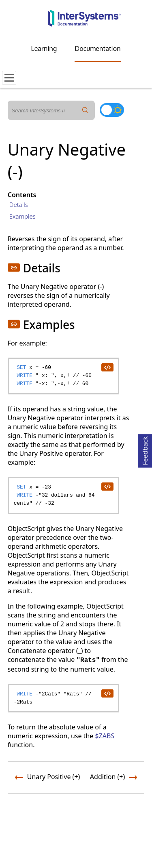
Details (19, 204)
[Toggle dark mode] (112, 110)
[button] (14, 268)
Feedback (145, 450)
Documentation (97, 48)
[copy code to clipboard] (107, 367)
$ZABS (105, 736)
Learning (44, 48)
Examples (22, 216)
